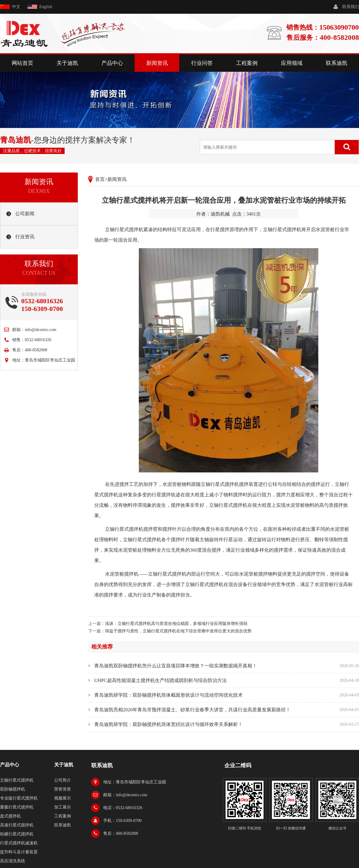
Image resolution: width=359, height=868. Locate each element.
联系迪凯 (337, 63)
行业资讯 (25, 237)
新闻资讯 (157, 63)
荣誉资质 (63, 789)
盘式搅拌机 (10, 816)
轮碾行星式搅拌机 (17, 834)
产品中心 (112, 63)
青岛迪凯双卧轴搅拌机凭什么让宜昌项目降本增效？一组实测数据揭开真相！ (176, 666)
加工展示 (63, 807)
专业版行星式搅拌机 (19, 798)
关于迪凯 (67, 63)
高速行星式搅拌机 (17, 825)
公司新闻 (25, 214)
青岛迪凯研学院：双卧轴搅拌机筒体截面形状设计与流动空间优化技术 (168, 695)
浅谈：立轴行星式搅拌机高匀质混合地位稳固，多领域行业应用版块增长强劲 (176, 624)
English (46, 7)
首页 (100, 179)
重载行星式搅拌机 (17, 807)
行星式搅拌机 (147, 540)
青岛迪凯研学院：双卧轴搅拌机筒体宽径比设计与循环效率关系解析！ (168, 724)
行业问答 (202, 63)
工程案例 (247, 63)
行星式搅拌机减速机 (19, 843)
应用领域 (292, 63)
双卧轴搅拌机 (13, 789)
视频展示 (63, 798)
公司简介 (63, 780)
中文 (16, 7)
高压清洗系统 (13, 861)
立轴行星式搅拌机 (124, 229)
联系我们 (351, 7)
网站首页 (22, 63)
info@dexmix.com (41, 330)
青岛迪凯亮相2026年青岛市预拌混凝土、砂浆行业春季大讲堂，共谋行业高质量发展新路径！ (192, 710)
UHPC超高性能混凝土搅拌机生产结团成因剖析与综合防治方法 (161, 680)
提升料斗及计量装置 (19, 852)
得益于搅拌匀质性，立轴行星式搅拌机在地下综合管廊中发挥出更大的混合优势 (178, 631)
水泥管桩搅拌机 (122, 574)
